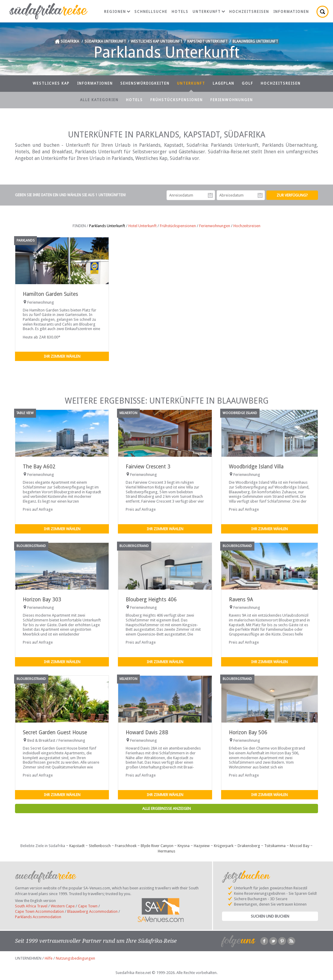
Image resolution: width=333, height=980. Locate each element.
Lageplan (223, 83)
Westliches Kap (51, 83)
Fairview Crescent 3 (148, 467)
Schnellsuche (151, 12)
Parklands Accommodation (38, 917)
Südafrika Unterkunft (105, 41)
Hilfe (49, 958)
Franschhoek (126, 846)
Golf (247, 83)
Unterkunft (209, 12)
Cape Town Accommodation (39, 911)
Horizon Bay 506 (248, 732)
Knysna (184, 846)
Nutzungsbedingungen (75, 958)
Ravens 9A (241, 600)
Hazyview (202, 846)
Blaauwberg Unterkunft (255, 41)
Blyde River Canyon (157, 846)
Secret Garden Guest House (55, 732)
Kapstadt (77, 846)
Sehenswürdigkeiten (145, 83)
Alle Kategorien (99, 100)
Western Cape (63, 906)
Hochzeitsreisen (249, 12)
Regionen (117, 12)
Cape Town (88, 906)
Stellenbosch (100, 846)
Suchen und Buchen (270, 916)
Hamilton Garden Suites (50, 294)
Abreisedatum (260, 195)
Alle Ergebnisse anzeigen (166, 809)
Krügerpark (224, 846)
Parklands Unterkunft (107, 226)
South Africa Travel (31, 906)
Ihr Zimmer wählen (62, 356)
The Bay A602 (39, 467)
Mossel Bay (300, 846)
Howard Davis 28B (147, 732)
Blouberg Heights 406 (151, 600)
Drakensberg (249, 846)
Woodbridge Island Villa (256, 467)
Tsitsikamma (275, 846)
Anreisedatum (210, 195)
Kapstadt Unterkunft (207, 41)
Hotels (180, 12)
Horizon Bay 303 (42, 600)
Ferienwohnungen (232, 100)
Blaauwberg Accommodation (92, 911)
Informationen (291, 12)
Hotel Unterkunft (142, 226)
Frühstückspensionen (177, 100)
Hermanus (166, 851)
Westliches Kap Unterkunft (157, 41)
